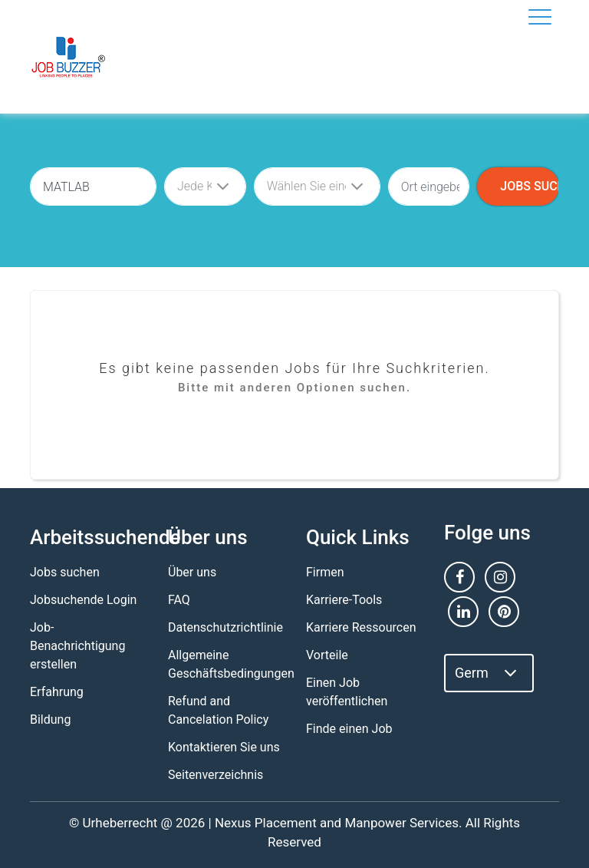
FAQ (179, 600)
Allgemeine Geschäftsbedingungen (231, 664)
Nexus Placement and (278, 823)
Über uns (192, 572)
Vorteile (327, 655)
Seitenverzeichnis (216, 775)
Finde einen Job (349, 729)
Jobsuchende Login (83, 600)
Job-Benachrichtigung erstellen (77, 646)
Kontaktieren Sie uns (224, 747)
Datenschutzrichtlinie (225, 627)
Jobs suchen (65, 572)
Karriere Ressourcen (361, 627)
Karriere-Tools (344, 600)
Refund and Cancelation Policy (218, 710)
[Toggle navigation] (540, 17)
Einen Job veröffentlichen (347, 692)
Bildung (50, 719)
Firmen (325, 572)
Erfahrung (57, 692)
